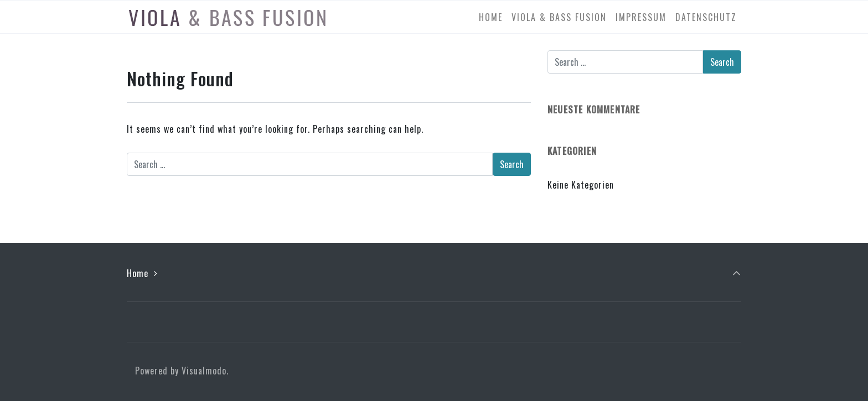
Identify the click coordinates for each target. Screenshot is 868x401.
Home (138, 273)
